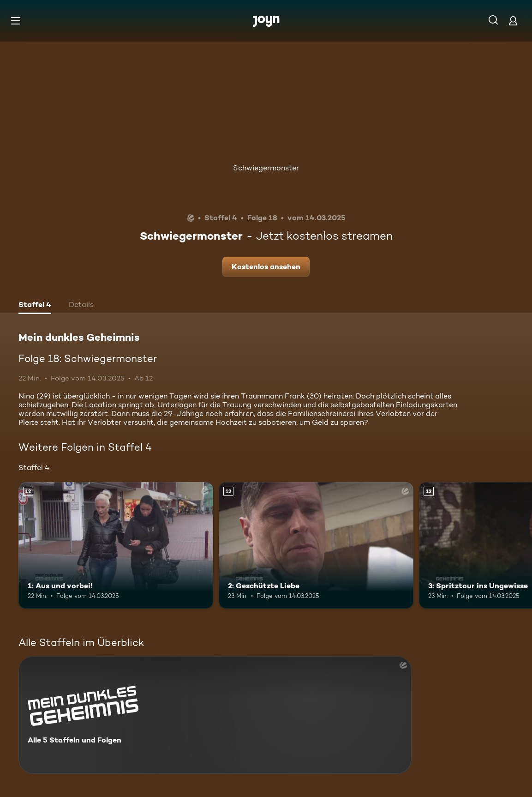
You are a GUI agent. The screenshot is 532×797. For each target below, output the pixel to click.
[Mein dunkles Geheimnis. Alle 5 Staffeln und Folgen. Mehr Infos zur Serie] (215, 715)
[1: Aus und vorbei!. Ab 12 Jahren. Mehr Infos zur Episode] (116, 545)
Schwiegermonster (266, 168)
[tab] (35, 306)
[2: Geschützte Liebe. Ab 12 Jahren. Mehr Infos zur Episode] (316, 545)
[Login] (513, 21)
